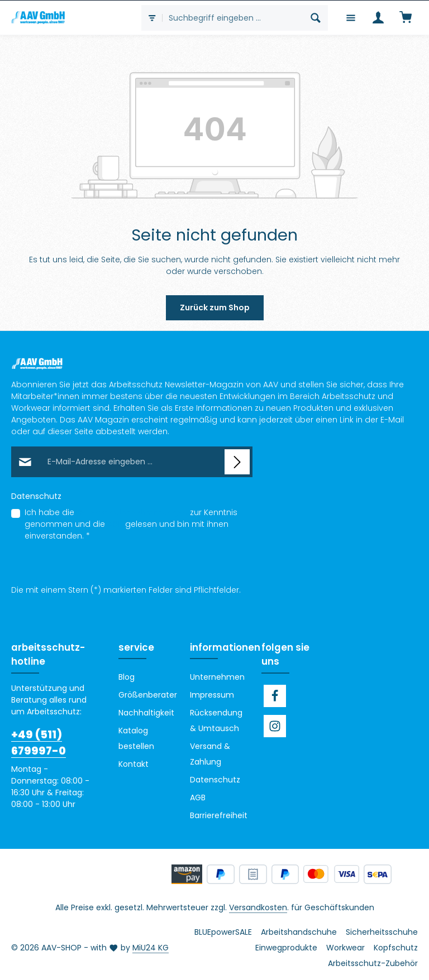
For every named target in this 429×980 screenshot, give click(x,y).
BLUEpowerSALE (223, 932)
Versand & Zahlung (210, 754)
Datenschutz (215, 780)
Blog (127, 677)
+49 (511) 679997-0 (39, 743)
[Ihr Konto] (378, 18)
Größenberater (148, 695)
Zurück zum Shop (215, 308)
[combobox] (233, 18)
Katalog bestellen (136, 738)
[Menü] (351, 18)
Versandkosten (258, 907)
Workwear (345, 948)
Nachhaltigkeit (146, 713)
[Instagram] (275, 726)
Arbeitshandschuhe (299, 932)
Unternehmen (217, 677)
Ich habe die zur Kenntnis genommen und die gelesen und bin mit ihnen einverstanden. (131, 524)
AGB (115, 524)
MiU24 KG (151, 948)
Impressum (212, 695)
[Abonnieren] (237, 462)
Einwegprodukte (286, 948)
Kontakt (134, 764)
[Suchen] (316, 18)
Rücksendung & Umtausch (216, 720)
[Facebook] (275, 696)
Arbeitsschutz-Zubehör (373, 963)
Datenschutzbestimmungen (132, 512)
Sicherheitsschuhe (382, 932)
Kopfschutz (396, 948)
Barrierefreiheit (219, 815)
